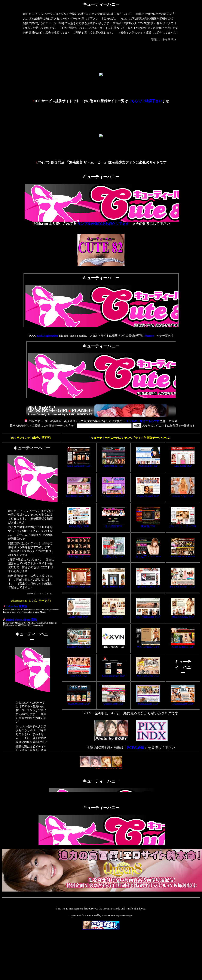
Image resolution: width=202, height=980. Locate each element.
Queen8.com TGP (113, 702)
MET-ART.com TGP (79, 464)
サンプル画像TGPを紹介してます (103, 224)
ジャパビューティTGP (183, 525)
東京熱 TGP (148, 525)
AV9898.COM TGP (148, 585)
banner (150, 336)
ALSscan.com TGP (113, 495)
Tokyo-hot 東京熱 (15, 606)
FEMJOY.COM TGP (79, 645)
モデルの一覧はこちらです (143, 421)
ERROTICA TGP (113, 615)
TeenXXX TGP (79, 675)
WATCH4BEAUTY (148, 645)
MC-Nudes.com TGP (148, 615)
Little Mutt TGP (79, 615)
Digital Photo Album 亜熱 (20, 620)
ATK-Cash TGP (183, 464)
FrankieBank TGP (148, 702)
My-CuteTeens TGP (148, 675)
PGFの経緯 (136, 748)
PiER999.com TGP (79, 702)
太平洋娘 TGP (113, 525)
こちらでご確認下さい (145, 101)
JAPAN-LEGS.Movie (183, 555)
